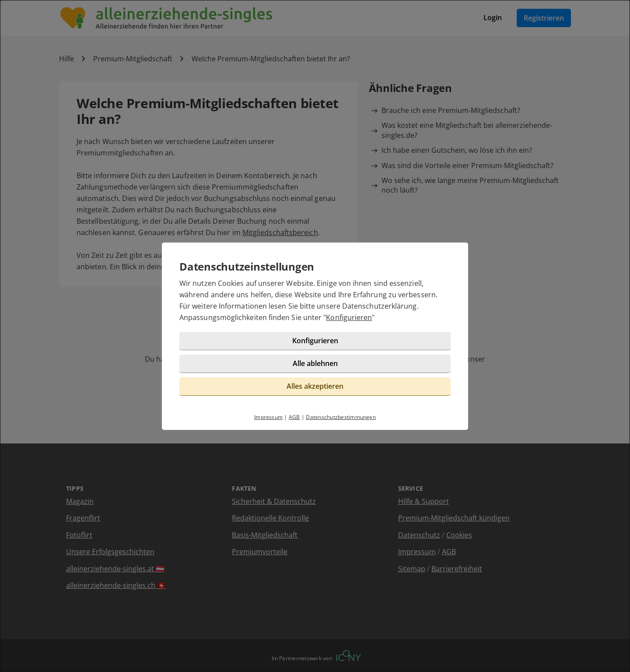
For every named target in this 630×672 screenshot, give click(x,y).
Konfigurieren (349, 317)
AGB (294, 417)
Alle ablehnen (315, 363)
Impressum (268, 417)
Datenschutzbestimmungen (341, 417)
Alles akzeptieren (315, 386)
